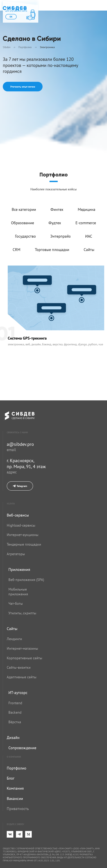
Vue (101, 344)
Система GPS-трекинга (27, 338)
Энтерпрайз (60, 236)
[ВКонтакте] (10, 834)
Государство (25, 236)
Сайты (89, 250)
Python (93, 344)
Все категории (24, 209)
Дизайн (36, 344)
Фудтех (55, 223)
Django (83, 344)
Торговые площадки (52, 250)
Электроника (16, 344)
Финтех (57, 209)
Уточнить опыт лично (23, 87)
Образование (23, 223)
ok (11, 17)
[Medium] (28, 834)
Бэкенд (47, 344)
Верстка (58, 344)
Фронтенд (70, 344)
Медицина (87, 209)
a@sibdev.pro (20, 444)
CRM (17, 250)
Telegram (20, 486)
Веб (28, 344)
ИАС (89, 236)
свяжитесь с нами (17, 432)
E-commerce (86, 223)
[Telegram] (19, 834)
